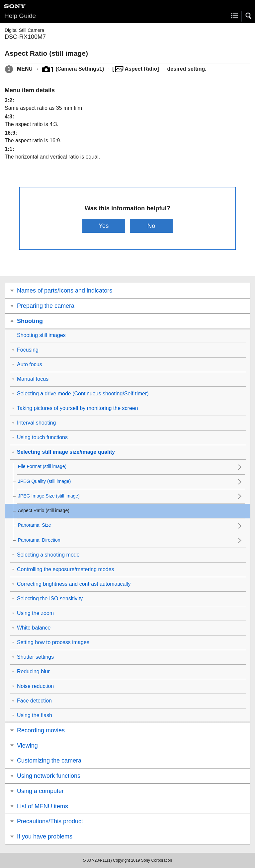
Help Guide (20, 16)
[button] (249, 16)
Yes (104, 226)
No (151, 226)
